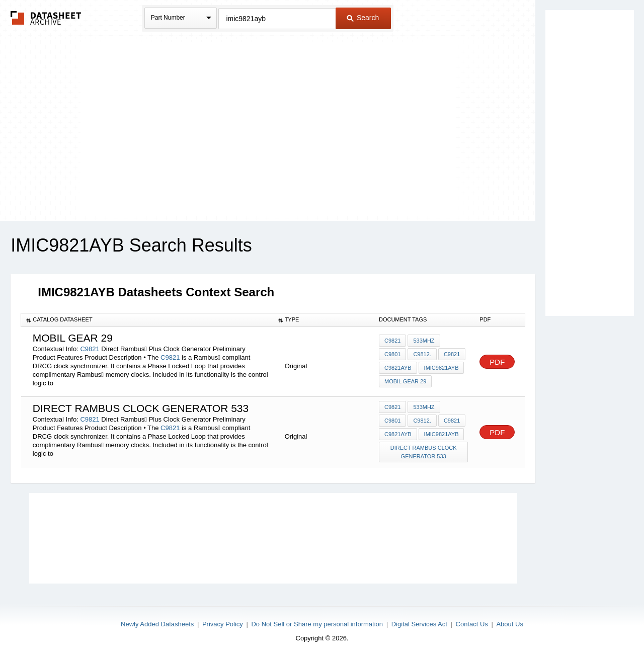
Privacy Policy (223, 624)
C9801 (392, 354)
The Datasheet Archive (46, 18)
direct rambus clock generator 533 (424, 452)
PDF (497, 362)
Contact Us (472, 624)
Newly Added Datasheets (157, 624)
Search (363, 18)
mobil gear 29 (405, 381)
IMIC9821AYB (441, 368)
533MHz (424, 341)
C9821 (90, 349)
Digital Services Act (419, 624)
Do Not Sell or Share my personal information (317, 624)
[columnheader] (147, 320)
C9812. (422, 354)
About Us (509, 624)
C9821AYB (398, 368)
